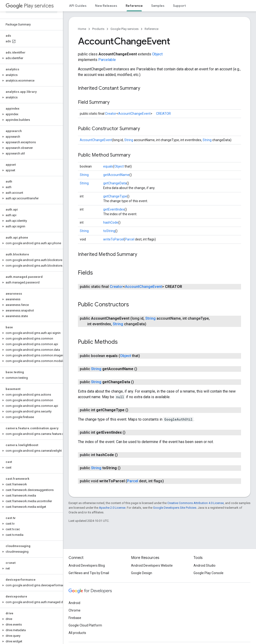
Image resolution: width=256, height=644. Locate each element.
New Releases (106, 6)
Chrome (75, 610)
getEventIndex (114, 209)
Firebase (75, 618)
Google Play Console (208, 573)
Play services (30, 6)
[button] (31, 58)
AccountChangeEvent (134, 114)
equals (108, 166)
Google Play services (124, 29)
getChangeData (115, 183)
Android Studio (205, 565)
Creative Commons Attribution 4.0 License (196, 503)
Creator (111, 114)
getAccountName (116, 175)
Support (179, 6)
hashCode (111, 222)
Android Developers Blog (87, 565)
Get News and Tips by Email (89, 573)
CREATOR (163, 114)
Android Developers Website (152, 565)
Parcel (130, 239)
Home (82, 29)
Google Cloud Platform (85, 625)
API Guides (78, 6)
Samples (158, 6)
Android (74, 603)
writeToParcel (113, 239)
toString (109, 231)
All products (77, 633)
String (129, 140)
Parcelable (107, 60)
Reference (152, 29)
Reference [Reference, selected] (134, 6)
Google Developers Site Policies (175, 508)
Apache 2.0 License (112, 508)
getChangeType (115, 196)
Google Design (142, 573)
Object (157, 54)
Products (98, 29)
